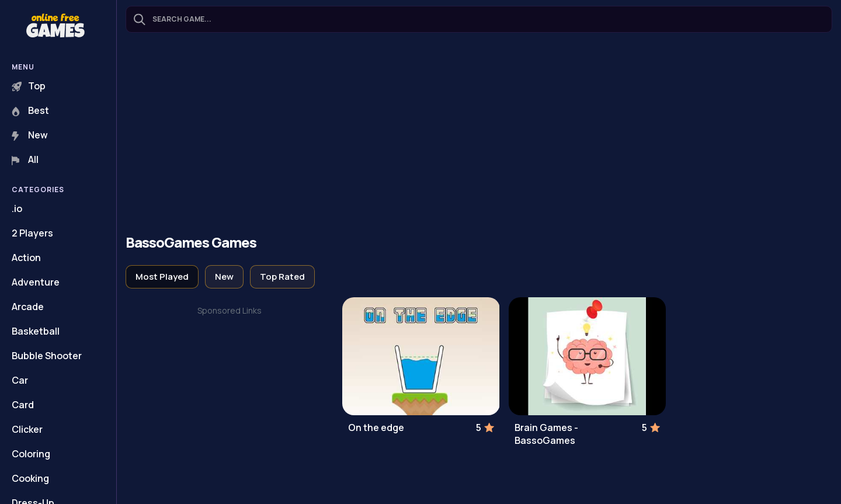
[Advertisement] (479, 135)
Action (26, 258)
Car (20, 380)
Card (23, 405)
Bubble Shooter (47, 356)
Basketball (36, 331)
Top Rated (282, 277)
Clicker (27, 429)
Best (30, 110)
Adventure (36, 282)
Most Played (162, 277)
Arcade (28, 307)
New (30, 135)
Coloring (31, 454)
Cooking (30, 478)
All (25, 159)
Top (29, 86)
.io (17, 208)
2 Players (32, 233)
